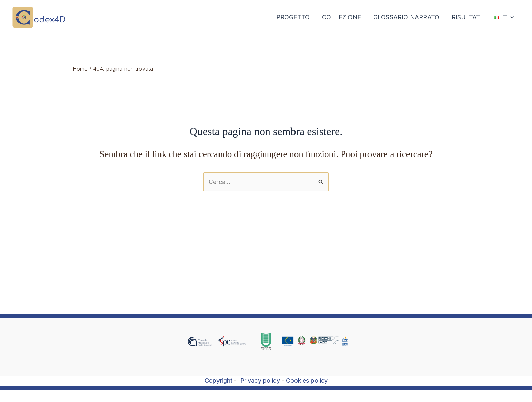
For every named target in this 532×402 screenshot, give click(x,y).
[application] (510, 17)
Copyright (218, 380)
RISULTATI (467, 17)
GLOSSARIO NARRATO (406, 17)
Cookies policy (307, 380)
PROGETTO (293, 17)
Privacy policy (260, 380)
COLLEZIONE (341, 17)
